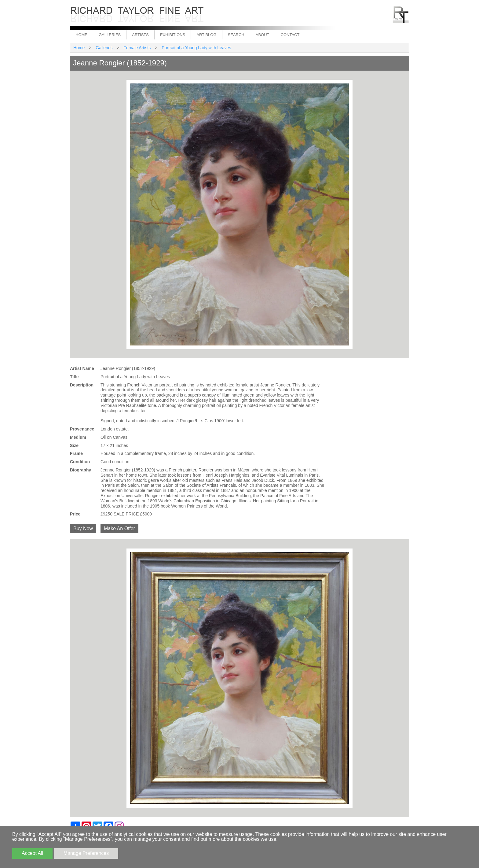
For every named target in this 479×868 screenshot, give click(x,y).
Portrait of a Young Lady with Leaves (196, 48)
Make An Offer (119, 528)
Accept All (32, 853)
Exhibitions (173, 35)
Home (81, 35)
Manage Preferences (86, 853)
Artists (140, 35)
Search (236, 35)
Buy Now (83, 528)
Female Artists (137, 48)
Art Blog (206, 35)
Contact (290, 35)
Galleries (110, 35)
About (263, 35)
